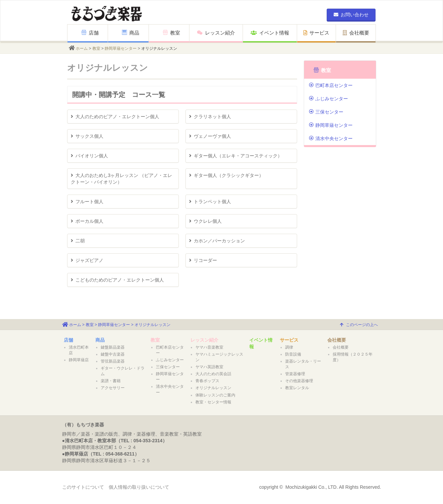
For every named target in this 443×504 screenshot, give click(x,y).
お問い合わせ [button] (351, 15)
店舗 (90, 33)
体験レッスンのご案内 (215, 395)
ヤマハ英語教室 (209, 367)
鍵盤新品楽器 (113, 347)
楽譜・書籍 (111, 381)
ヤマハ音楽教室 (209, 347)
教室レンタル (297, 388)
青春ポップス (207, 381)
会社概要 (356, 33)
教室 (171, 33)
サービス (316, 33)
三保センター (326, 112)
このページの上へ (359, 325)
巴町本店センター (331, 85)
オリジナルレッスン (213, 388)
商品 (131, 33)
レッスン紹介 (216, 33)
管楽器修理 (295, 374)
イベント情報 (270, 33)
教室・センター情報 (213, 402)
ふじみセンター (329, 99)
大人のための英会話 (213, 374)
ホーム (82, 48)
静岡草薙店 (79, 360)
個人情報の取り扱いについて (139, 487)
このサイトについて (83, 487)
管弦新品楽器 (113, 361)
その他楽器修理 (299, 381)
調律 (289, 347)
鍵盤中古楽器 (113, 354)
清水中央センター (331, 138)
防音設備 (293, 354)
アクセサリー (113, 388)
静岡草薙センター (121, 48)
